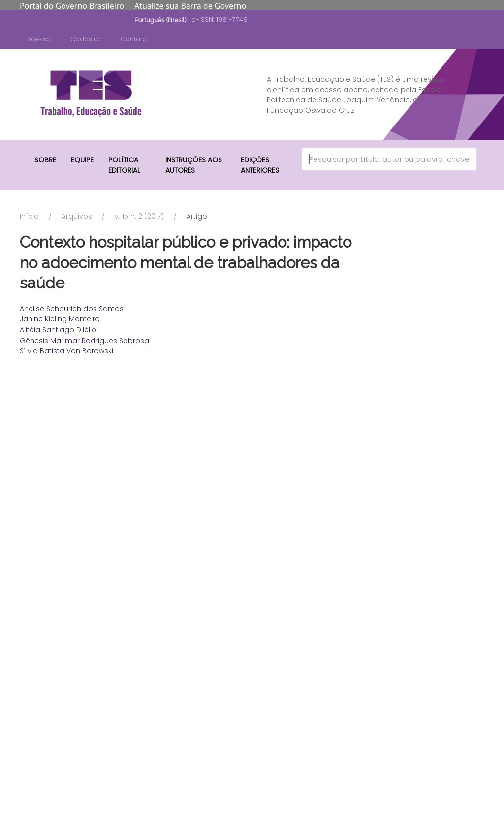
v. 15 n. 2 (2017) (139, 216)
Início (29, 216)
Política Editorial (124, 165)
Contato (134, 39)
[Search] (389, 159)
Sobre (45, 160)
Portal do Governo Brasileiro (72, 6)
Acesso (39, 39)
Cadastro (86, 39)
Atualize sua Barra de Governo (190, 6)
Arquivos (77, 216)
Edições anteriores (260, 165)
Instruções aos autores (194, 165)
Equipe (82, 160)
